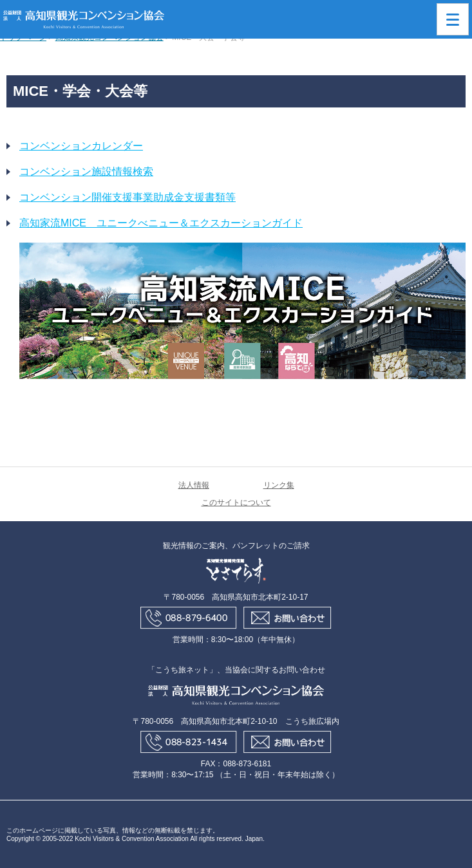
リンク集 (279, 485)
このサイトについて (236, 503)
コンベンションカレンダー (81, 146)
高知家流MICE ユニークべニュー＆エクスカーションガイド (161, 223)
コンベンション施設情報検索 (86, 171)
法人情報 (194, 485)
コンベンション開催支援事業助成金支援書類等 (127, 197)
